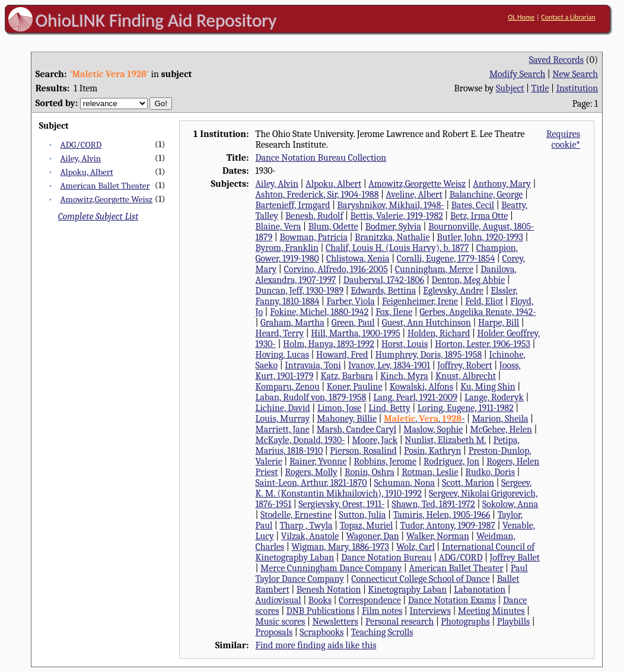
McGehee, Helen (501, 429)
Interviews (430, 611)
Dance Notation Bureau (386, 558)
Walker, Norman (438, 536)
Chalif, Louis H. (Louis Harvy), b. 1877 (397, 248)
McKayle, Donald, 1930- (300, 440)
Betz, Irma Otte (479, 216)
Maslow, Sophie (433, 429)
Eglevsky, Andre (453, 291)
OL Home (521, 17)
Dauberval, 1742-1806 (384, 280)
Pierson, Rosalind (363, 451)
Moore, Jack (375, 440)
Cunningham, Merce (434, 269)
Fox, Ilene (394, 312)
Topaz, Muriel (367, 526)
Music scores (281, 622)
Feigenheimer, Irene (420, 301)
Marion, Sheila (500, 419)
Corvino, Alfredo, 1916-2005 (335, 269)
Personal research (400, 622)
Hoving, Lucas (282, 355)
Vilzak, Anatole (310, 536)
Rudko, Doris (490, 472)
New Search (575, 74)
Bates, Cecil (473, 205)
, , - (424, 419)
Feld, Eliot (484, 301)
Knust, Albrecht (466, 376)
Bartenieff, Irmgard (293, 205)
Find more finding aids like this (316, 645)
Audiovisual (278, 600)
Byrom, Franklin (287, 248)
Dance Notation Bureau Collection (321, 158)
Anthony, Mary (502, 184)
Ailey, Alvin (80, 158)
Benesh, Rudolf (314, 216)
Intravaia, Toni (313, 365)
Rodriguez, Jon (451, 461)
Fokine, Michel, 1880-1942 (319, 312)
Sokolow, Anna (510, 504)
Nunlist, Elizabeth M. (445, 440)
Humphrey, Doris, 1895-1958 (429, 355)
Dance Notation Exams (452, 600)
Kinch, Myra (404, 376)
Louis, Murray (283, 419)
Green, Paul (353, 323)
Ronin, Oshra (370, 472)
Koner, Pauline (355, 387)
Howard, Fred (342, 355)
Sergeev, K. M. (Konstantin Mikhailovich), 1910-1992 (394, 488)
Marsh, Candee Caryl (356, 429)
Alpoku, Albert (86, 172)
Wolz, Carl (416, 547)
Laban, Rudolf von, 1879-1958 (311, 397)
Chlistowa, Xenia (358, 259)
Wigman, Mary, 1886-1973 (340, 547)
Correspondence (370, 600)
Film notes (382, 611)
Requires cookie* (563, 139)
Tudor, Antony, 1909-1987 (448, 526)
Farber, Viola (350, 301)
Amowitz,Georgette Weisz (106, 199)
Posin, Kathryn (433, 451)
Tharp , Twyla (306, 526)
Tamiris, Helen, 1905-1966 (442, 515)
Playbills (513, 622)
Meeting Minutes (491, 611)
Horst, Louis (405, 344)
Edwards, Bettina (383, 291)
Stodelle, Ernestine (296, 515)
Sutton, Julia (362, 515)
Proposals (274, 632)
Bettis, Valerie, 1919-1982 (397, 216)
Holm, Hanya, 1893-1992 (329, 344)
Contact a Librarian (568, 17)
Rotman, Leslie (430, 472)
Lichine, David (283, 408)
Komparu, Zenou (288, 387)
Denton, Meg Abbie (469, 280)
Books (320, 600)
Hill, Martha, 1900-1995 (355, 333)
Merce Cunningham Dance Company (331, 568)
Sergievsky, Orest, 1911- (341, 504)
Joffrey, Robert (464, 365)
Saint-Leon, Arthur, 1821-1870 (311, 483)
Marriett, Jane (283, 429)
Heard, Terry (280, 333)
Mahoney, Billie (347, 419)
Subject (510, 88)
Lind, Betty (389, 408)
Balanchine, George (486, 195)
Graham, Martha (292, 323)
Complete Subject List (98, 216)
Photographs (466, 622)
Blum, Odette (333, 227)
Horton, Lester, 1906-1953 (483, 344)
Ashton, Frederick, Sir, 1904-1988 (317, 195)
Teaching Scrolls (382, 632)
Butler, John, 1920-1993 (480, 237)
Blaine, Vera (278, 227)
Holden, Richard (439, 333)
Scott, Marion (468, 483)
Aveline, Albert (414, 195)
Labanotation (480, 590)
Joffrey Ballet (515, 558)
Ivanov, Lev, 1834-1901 (389, 365)
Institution (577, 88)
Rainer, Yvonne (318, 461)
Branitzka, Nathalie (392, 237)
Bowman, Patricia (313, 237)
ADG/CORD (81, 145)
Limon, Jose (339, 408)
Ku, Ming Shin (488, 387)
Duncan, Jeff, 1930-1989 (300, 291)
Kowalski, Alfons (421, 387)
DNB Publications (321, 611)
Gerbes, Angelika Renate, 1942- (477, 312)
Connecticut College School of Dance (420, 579)
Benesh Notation (329, 590)
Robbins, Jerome (385, 461)
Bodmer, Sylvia (393, 227)
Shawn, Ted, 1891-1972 (433, 504)
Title (540, 88)
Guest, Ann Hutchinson (426, 323)
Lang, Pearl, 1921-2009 (415, 397)
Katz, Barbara (346, 376)
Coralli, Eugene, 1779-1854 (446, 259)
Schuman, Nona (405, 483)
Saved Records (556, 60)
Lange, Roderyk (494, 397)
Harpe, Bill (499, 323)
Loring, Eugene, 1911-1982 (466, 408)
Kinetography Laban (408, 590)
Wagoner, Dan (373, 536)
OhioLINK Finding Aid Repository (156, 20)
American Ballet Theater (105, 186)
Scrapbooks (321, 632)
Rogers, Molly (311, 472)
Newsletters (335, 622)
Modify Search (517, 74)
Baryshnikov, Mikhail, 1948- (391, 205)
